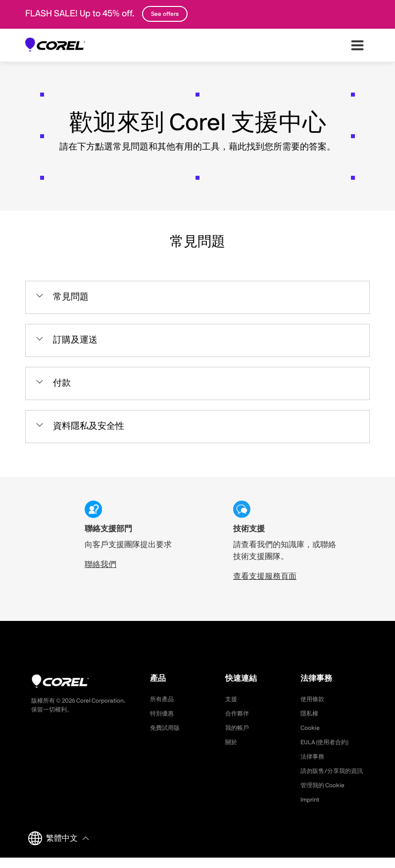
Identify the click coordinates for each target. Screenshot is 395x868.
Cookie (311, 728)
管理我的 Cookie (326, 796)
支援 (232, 699)
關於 (232, 742)
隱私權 (311, 714)
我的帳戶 (239, 728)
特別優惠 (164, 714)
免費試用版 (167, 728)
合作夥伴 (239, 714)
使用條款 (314, 699)
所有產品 (164, 699)
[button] (197, 297)
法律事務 (314, 757)
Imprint (311, 810)
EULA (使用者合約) (329, 742)
